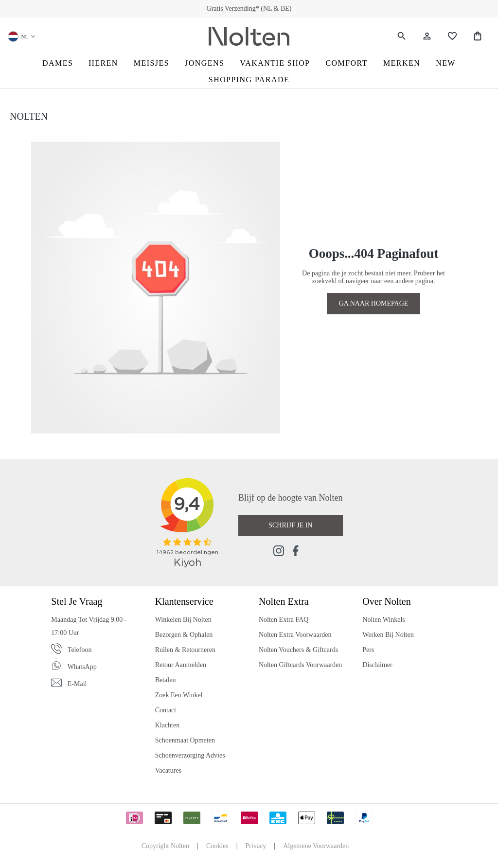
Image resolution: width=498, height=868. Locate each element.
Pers (368, 650)
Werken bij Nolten (388, 635)
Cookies (217, 846)
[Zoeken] (402, 36)
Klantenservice (184, 601)
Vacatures (168, 770)
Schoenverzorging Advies (190, 755)
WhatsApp (82, 667)
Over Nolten (386, 601)
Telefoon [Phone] (80, 650)
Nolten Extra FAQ (284, 620)
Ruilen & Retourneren (185, 650)
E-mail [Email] (77, 684)
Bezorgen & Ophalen (184, 635)
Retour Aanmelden (181, 665)
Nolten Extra (284, 601)
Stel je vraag (77, 601)
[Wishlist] (452, 36)
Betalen (166, 680)
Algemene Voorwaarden (316, 846)
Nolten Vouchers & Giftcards (298, 650)
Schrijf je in (290, 525)
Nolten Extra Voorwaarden (295, 635)
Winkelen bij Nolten (183, 620)
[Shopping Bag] (478, 36)
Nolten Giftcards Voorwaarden (300, 665)
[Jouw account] (427, 36)
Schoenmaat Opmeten (185, 740)
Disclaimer (377, 665)
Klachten (168, 725)
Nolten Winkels (383, 620)
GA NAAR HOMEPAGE (374, 303)
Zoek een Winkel (179, 695)
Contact (166, 710)
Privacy (256, 846)
